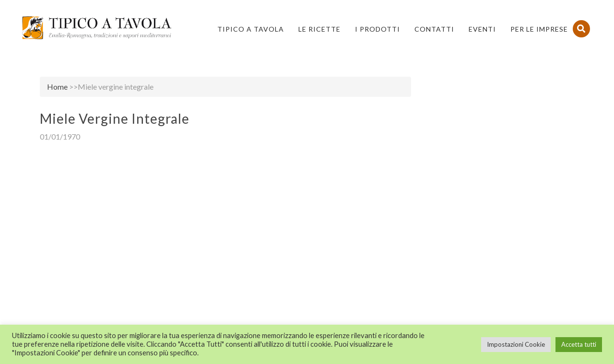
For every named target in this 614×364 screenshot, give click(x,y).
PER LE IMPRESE (539, 29)
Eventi (482, 29)
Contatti (434, 29)
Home (57, 87)
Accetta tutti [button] (579, 344)
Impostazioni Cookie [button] (516, 344)
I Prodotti (378, 29)
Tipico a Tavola (251, 29)
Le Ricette (319, 29)
